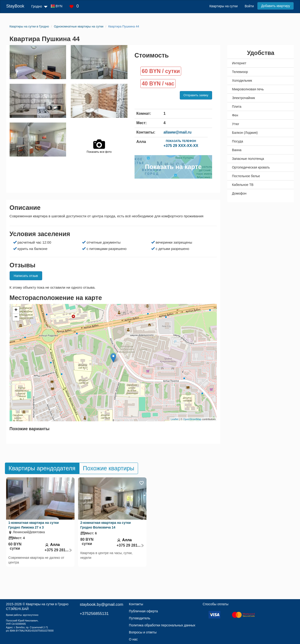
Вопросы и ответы (143, 632)
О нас (133, 639)
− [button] (16, 317)
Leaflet (174, 419)
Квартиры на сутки (224, 6)
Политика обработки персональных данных (162, 625)
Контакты (136, 604)
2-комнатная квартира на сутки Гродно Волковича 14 (106, 525)
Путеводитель (140, 618)
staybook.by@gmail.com (101, 604)
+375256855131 (94, 614)
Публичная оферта (143, 611)
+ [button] (16, 310)
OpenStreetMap (192, 419)
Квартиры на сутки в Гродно (47, 604)
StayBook (15, 6)
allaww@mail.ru (177, 132)
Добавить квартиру (276, 6)
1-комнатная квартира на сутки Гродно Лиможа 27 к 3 (34, 525)
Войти (249, 6)
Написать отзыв (26, 276)
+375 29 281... (58, 550)
